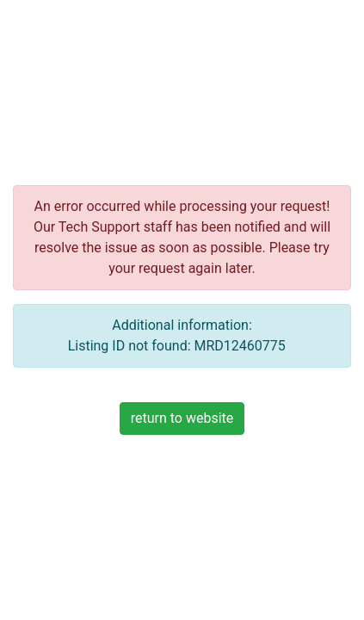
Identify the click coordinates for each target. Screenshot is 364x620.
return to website (182, 418)
